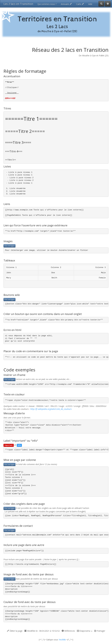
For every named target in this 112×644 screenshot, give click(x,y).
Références (68, 631)
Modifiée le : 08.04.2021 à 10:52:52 (42, 631)
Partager (100, 631)
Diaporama (85, 631)
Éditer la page (15, 631)
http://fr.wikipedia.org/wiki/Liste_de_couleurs (51, 409)
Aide (90, 4)
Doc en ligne (9, 246)
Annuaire (66, 4)
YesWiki (62, 640)
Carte (80, 4)
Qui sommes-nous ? (47, 4)
